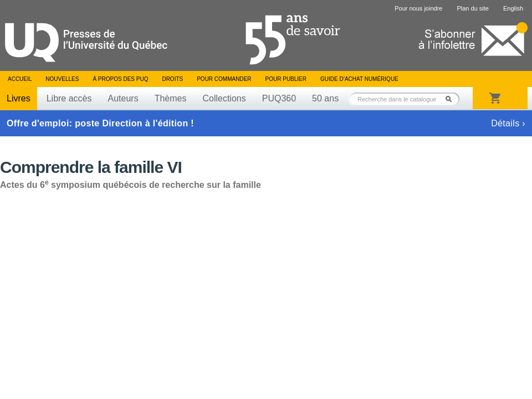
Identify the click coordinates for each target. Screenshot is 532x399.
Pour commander (224, 79)
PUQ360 (279, 98)
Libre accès (69, 98)
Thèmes (171, 98)
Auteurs (123, 98)
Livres (19, 98)
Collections (224, 98)
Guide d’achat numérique (359, 79)
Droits (172, 79)
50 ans (325, 98)
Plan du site (472, 8)
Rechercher (452, 99)
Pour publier (286, 79)
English (513, 8)
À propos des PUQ (120, 79)
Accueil (20, 79)
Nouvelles (62, 79)
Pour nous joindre (418, 8)
